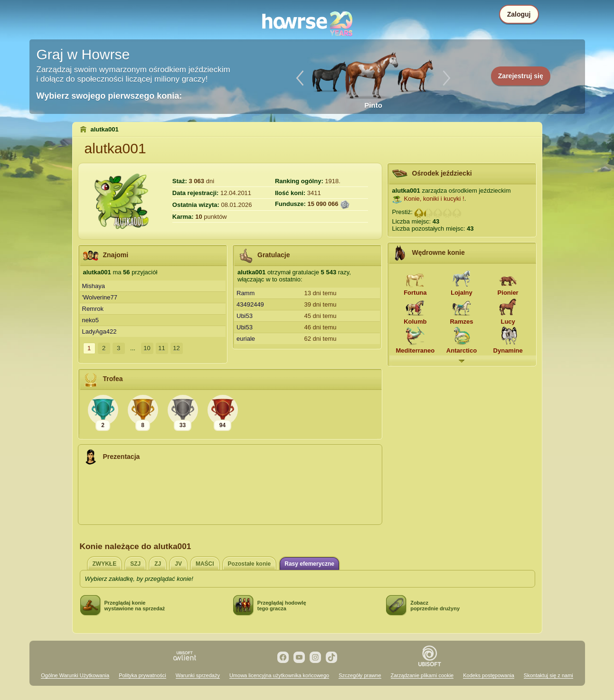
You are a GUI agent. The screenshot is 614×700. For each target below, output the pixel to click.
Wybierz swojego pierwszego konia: (109, 96)
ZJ (158, 564)
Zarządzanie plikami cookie (422, 675)
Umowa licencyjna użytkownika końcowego (279, 675)
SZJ (135, 564)
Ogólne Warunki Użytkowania (75, 675)
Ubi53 (245, 316)
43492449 (250, 304)
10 (147, 348)
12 (176, 348)
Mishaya (94, 286)
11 (161, 348)
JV (178, 564)
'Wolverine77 (100, 297)
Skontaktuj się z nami (548, 675)
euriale (246, 339)
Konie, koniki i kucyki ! (434, 199)
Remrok (93, 309)
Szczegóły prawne (360, 675)
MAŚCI (205, 564)
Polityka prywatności (142, 675)
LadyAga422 (99, 331)
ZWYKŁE (105, 564)
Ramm (246, 293)
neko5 (90, 320)
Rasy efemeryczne (309, 564)
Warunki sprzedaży (198, 675)
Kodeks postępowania (489, 675)
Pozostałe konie (250, 564)
